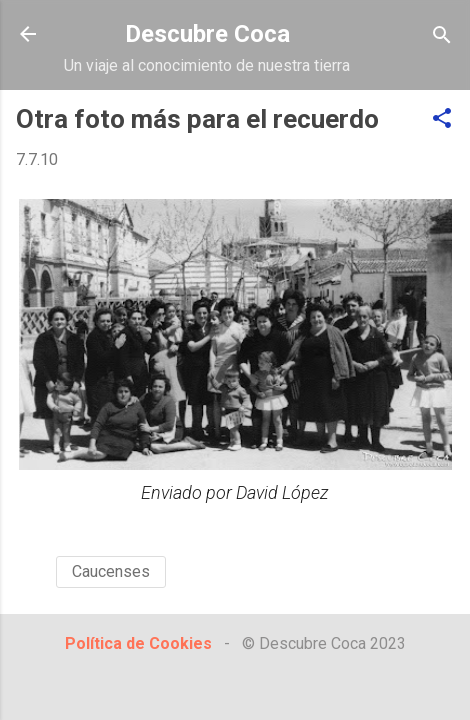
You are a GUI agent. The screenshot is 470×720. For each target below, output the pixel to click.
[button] (442, 119)
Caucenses (111, 571)
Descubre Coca (207, 34)
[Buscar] (442, 36)
